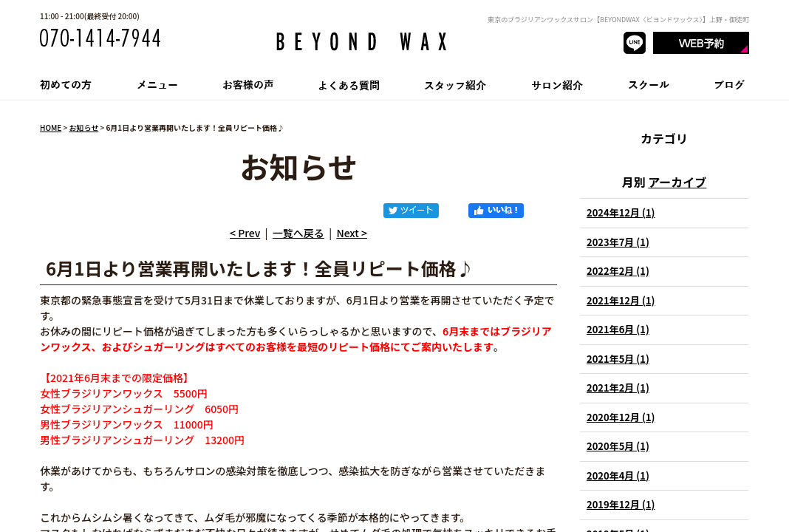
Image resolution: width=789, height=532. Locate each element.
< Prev (245, 233)
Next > (352, 233)
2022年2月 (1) (618, 271)
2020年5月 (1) (618, 446)
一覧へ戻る (298, 233)
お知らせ (83, 127)
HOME (51, 127)
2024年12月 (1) (621, 212)
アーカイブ (677, 182)
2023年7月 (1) (618, 242)
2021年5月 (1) (618, 359)
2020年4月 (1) (618, 475)
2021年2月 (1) (618, 388)
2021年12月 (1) (621, 300)
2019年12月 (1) (621, 504)
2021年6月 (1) (618, 329)
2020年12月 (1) (621, 417)
